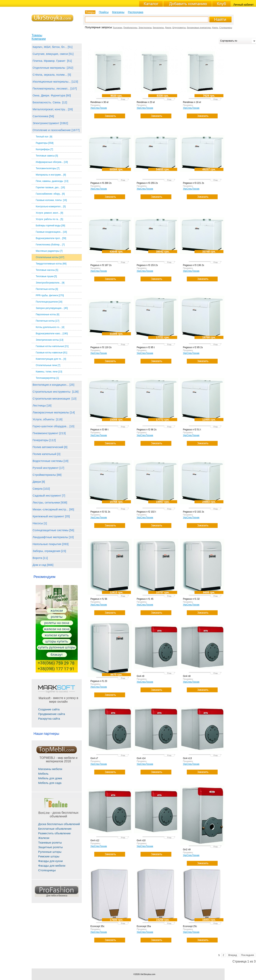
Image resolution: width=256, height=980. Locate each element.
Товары (37, 35)
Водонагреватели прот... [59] (51, 238)
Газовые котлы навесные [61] (51, 353)
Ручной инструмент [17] (48, 468)
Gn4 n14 (141, 758)
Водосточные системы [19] (50, 461)
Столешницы (226, 28)
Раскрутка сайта (49, 719)
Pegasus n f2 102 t (146, 512)
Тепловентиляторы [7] (48, 168)
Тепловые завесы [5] (47, 156)
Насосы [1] (40, 523)
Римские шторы (49, 856)
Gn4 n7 (94, 758)
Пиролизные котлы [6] (47, 314)
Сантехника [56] (43, 116)
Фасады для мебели (52, 866)
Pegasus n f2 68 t (99, 430)
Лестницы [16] (42, 405)
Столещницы (47, 870)
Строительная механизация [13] (54, 398)
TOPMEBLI (47, 758)
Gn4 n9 (140, 676)
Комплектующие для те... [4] (51, 359)
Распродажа (136, 12)
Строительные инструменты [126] (56, 392)
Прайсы (104, 12)
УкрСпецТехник (99, 108)
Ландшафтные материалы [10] (53, 537)
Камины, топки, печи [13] (49, 372)
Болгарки (118, 28)
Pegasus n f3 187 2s (101, 265)
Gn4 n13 (187, 758)
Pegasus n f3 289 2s (101, 183)
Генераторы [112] (44, 440)
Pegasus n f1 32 (191, 599)
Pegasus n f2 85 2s (193, 347)
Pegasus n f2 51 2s (100, 512)
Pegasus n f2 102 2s (193, 512)
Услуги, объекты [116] (48, 419)
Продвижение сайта (52, 714)
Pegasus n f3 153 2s (147, 265)
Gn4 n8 (187, 676)
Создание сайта (49, 709)
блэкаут (57, 654)
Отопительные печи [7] (48, 365)
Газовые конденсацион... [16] (51, 232)
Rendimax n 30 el (99, 102)
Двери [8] (39, 482)
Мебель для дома (50, 778)
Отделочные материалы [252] (53, 68)
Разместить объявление (54, 833)
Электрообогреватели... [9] (50, 283)
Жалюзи (44, 838)
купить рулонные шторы (57, 647)
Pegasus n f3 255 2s (147, 183)
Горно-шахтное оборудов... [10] (53, 426)
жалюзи (57, 610)
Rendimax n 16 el (192, 102)
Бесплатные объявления (55, 829)
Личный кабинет (244, 5)
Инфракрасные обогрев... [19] (52, 162)
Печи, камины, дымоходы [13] (52, 181)
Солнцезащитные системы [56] (53, 530)
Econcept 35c (97, 926)
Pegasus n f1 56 (99, 599)
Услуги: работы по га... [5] (49, 219)
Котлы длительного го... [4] (50, 327)
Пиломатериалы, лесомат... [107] (55, 88)
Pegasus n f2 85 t (146, 347)
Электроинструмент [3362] (50, 123)
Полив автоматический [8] (50, 447)
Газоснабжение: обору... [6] (50, 194)
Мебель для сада (50, 783)
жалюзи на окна (57, 629)
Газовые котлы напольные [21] (52, 346)
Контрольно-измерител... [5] (51, 207)
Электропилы (145, 28)
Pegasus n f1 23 (99, 681)
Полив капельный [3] (46, 454)
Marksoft (44, 698)
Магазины (118, 12)
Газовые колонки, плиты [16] (51, 200)
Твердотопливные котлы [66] (51, 264)
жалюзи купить (57, 635)
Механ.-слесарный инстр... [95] (53, 509)
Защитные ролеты (50, 847)
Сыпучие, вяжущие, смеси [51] (53, 54)
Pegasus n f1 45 (145, 599)
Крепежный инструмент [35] (51, 516)
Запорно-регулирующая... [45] (52, 308)
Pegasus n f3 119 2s (101, 347)
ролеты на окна (57, 623)
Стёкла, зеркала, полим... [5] (52, 75)
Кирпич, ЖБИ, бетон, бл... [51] (53, 47)
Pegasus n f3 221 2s (193, 183)
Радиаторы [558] (45, 143)
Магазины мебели (50, 769)
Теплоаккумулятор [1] (47, 378)
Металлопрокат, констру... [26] (53, 109)
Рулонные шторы (50, 852)
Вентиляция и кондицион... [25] (53, 385)
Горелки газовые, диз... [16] (50, 187)
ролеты (57, 617)
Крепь (215, 28)
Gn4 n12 (95, 840)
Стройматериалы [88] (47, 475)
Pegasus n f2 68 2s (147, 430)
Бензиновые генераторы (199, 28)
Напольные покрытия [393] (51, 544)
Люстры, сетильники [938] (50, 502)
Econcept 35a (144, 926)
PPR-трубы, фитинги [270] (50, 295)
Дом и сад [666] (43, 565)
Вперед (233, 955)
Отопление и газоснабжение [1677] (56, 130)
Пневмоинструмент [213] (49, 433)
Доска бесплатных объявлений (59, 824)
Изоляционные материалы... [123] (55, 82)
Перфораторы (130, 28)
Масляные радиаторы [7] (49, 251)
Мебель (43, 774)
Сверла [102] (41, 489)
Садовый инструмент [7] (49, 495)
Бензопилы (158, 28)
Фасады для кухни (50, 861)
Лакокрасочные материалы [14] (54, 412)
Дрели (168, 28)
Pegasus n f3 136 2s (193, 265)
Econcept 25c (190, 926)
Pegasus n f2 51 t (192, 430)
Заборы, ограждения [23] (49, 551)
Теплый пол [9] (44, 137)
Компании (39, 39)
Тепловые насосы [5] (47, 270)
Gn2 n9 (187, 850)
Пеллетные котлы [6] (47, 289)
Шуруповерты (179, 28)
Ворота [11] (40, 558)
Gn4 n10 (141, 840)
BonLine (44, 813)
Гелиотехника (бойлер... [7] (50, 245)
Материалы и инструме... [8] (51, 175)
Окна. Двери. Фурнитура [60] (52, 95)
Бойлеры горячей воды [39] (50, 226)
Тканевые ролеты (50, 842)
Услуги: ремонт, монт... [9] (49, 213)
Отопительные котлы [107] (50, 257)
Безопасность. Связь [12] (50, 102)
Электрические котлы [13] (49, 340)
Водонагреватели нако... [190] (52, 334)
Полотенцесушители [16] (49, 302)
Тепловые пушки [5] (46, 276)
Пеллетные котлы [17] (47, 321)
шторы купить (57, 641)
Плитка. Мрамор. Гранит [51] (52, 61)
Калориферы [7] (44, 149)
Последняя (248, 955)
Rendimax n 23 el (146, 102)
